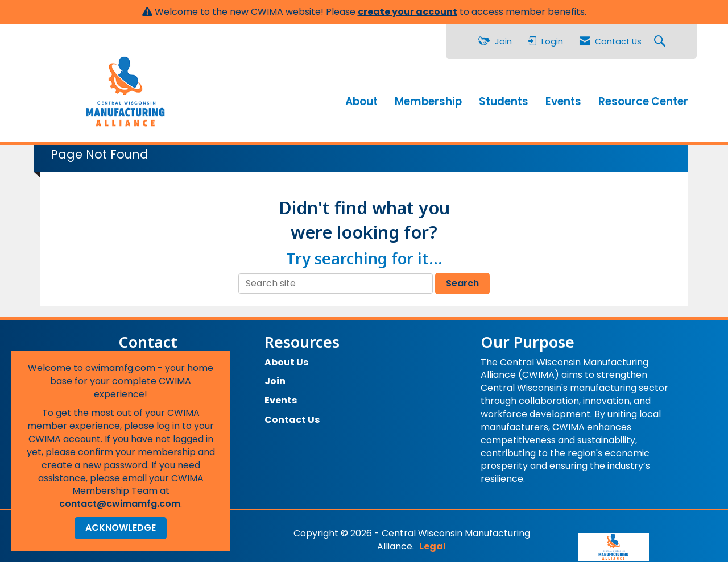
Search (462, 278)
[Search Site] (661, 42)
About (361, 99)
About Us (286, 357)
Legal (495, 528)
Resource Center (643, 99)
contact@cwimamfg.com (120, 504)
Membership (428, 99)
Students (504, 99)
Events (563, 99)
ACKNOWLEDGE (121, 528)
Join (275, 376)
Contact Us (292, 415)
